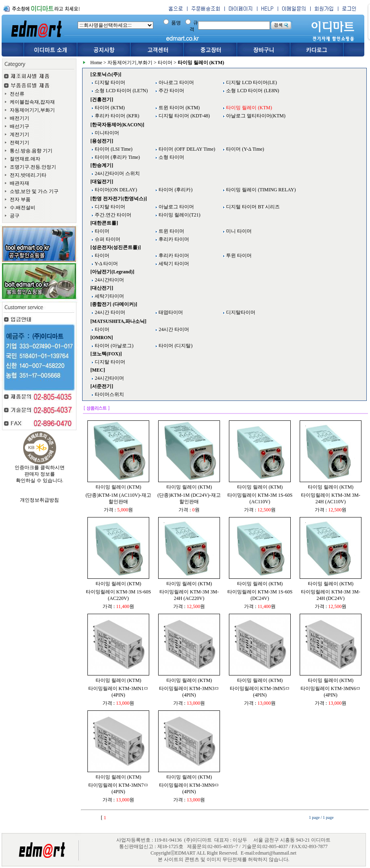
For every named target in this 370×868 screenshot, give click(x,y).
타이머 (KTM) (109, 108)
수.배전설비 (23, 208)
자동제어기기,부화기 (32, 110)
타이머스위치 (109, 394)
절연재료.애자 (25, 159)
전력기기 (20, 143)
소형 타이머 (171, 157)
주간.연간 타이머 (112, 215)
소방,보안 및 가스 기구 (34, 191)
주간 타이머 (171, 91)
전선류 (17, 94)
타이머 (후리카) (175, 190)
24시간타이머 (109, 280)
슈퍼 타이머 (107, 239)
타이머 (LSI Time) (113, 149)
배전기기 (20, 118)
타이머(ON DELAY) (115, 190)
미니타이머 (106, 133)
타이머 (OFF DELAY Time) (186, 149)
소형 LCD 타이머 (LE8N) (252, 91)
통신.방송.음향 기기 (31, 151)
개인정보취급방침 (39, 500)
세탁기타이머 (109, 296)
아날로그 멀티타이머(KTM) (255, 116)
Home (96, 63)
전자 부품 (20, 199)
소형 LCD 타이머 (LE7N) (121, 91)
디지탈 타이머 (109, 82)
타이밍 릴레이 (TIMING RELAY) (260, 190)
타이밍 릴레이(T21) (179, 215)
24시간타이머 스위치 (117, 173)
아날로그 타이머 (176, 207)
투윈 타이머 (238, 255)
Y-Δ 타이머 (106, 264)
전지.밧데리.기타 (28, 175)
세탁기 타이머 (173, 264)
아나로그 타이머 (176, 82)
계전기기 (20, 134)
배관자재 (20, 183)
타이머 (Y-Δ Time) (244, 149)
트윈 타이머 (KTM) (178, 108)
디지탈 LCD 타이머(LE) (251, 82)
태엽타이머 (170, 312)
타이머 (165, 63)
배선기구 (20, 126)
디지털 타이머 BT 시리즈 (252, 207)
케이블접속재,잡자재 (32, 102)
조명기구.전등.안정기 (33, 167)
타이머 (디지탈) (175, 346)
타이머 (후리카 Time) (117, 157)
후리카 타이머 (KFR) (116, 116)
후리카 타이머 (173, 239)
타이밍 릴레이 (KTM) (119, 487)
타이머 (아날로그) (113, 346)
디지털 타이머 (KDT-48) (184, 116)
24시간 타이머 (109, 312)
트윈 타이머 (171, 231)
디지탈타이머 (240, 312)
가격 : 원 (118, 510)
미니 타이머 (238, 231)
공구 (15, 216)
